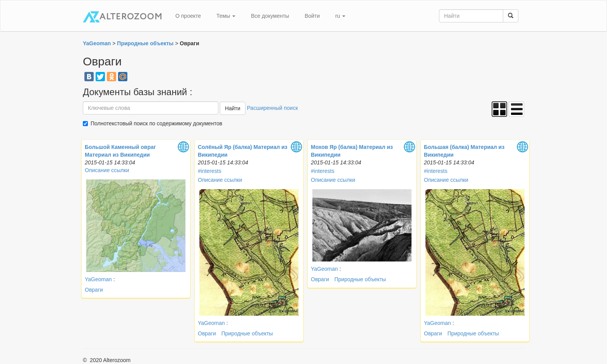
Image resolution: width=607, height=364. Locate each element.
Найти (233, 108)
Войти (312, 16)
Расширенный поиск (273, 108)
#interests (210, 171)
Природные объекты (247, 333)
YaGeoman (99, 279)
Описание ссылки (107, 170)
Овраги (94, 290)
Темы (226, 16)
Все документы (270, 16)
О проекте (188, 16)
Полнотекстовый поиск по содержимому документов (156, 123)
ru (340, 16)
